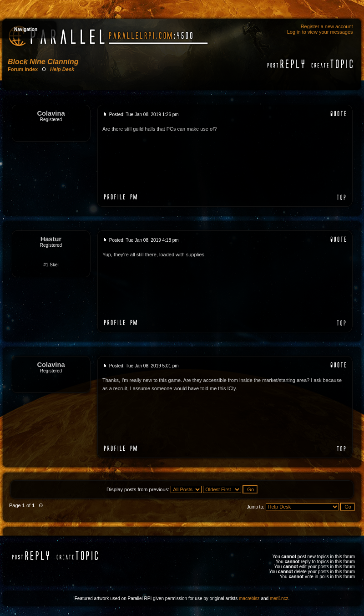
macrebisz (249, 598)
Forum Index (23, 69)
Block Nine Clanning (43, 62)
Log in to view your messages (320, 32)
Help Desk (62, 69)
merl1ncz (279, 598)
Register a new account (327, 26)
